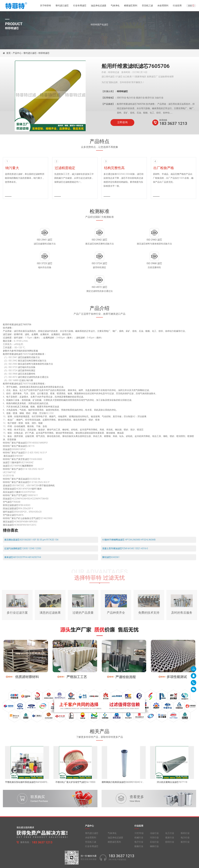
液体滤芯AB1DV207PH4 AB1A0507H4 (23, 538)
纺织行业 (170, 825)
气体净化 (115, 6)
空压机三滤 (147, 6)
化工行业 (170, 816)
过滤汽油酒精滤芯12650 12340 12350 (23, 529)
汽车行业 (154, 820)
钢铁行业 (154, 829)
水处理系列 (163, 6)
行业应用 (177, 6)
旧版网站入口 (99, 864)
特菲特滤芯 (44, 53)
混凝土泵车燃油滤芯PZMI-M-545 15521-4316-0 (125, 529)
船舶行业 (139, 829)
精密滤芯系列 (131, 6)
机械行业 (139, 820)
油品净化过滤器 (99, 6)
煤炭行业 (170, 820)
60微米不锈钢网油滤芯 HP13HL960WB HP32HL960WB (129, 521)
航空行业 (185, 825)
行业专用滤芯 (80, 6)
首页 (9, 53)
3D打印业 (139, 816)
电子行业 (139, 825)
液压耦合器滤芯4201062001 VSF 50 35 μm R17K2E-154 (31, 521)
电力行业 (185, 820)
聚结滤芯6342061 (111, 538)
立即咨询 (122, 122)
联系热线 (163, 120)
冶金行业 (154, 816)
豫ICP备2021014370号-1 (78, 858)
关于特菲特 (46, 6)
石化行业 (154, 825)
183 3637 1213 (173, 123)
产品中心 (17, 53)
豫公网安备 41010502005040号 (104, 858)
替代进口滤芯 (62, 6)
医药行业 (185, 816)
